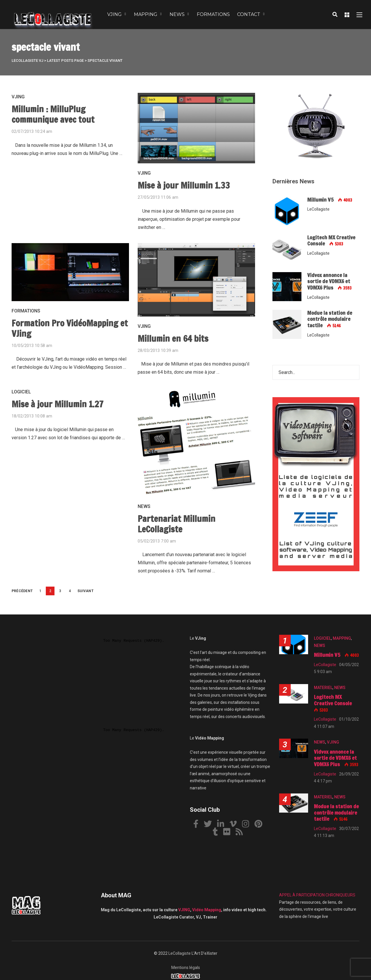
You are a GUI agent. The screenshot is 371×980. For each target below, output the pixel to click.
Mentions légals (186, 968)
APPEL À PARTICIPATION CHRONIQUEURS (317, 895)
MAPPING (146, 14)
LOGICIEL (21, 392)
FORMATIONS (213, 14)
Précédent (22, 591)
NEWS (177, 14)
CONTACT (249, 14)
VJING (114, 14)
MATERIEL (323, 688)
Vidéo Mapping (207, 910)
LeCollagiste (180, 953)
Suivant (86, 591)
